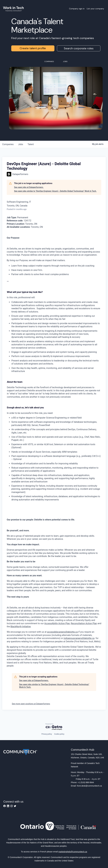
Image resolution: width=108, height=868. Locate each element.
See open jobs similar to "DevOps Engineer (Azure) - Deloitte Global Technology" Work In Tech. (55, 191)
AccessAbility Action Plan (57, 623)
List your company (95, 9)
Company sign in (77, 9)
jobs (21, 144)
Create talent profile (33, 48)
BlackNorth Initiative (21, 627)
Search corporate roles (79, 48)
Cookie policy (59, 734)
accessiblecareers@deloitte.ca (62, 632)
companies (8, 144)
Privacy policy (47, 734)
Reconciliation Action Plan (84, 623)
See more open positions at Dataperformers (31, 704)
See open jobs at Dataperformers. (29, 187)
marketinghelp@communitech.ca (73, 852)
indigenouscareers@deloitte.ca (79, 638)
